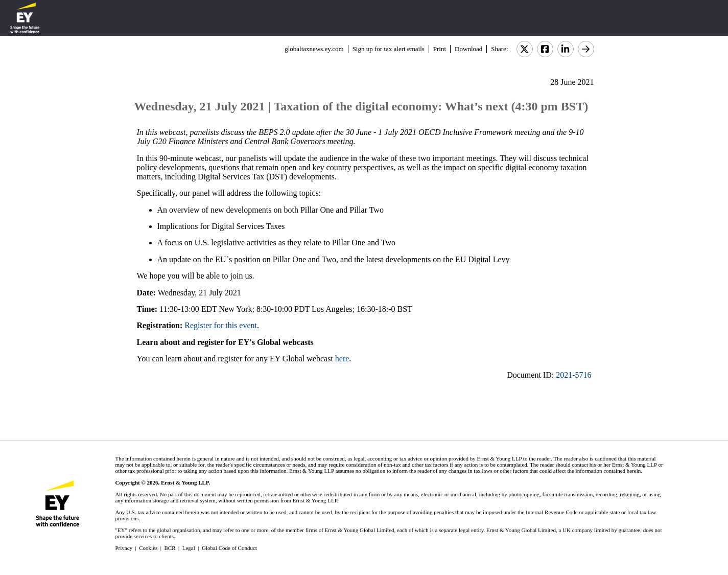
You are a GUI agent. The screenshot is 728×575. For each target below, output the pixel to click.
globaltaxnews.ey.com (314, 49)
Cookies (148, 548)
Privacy (124, 548)
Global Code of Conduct (229, 548)
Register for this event (221, 325)
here (342, 359)
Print (440, 49)
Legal (189, 548)
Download (468, 49)
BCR (170, 548)
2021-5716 (573, 375)
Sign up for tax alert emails (389, 49)
